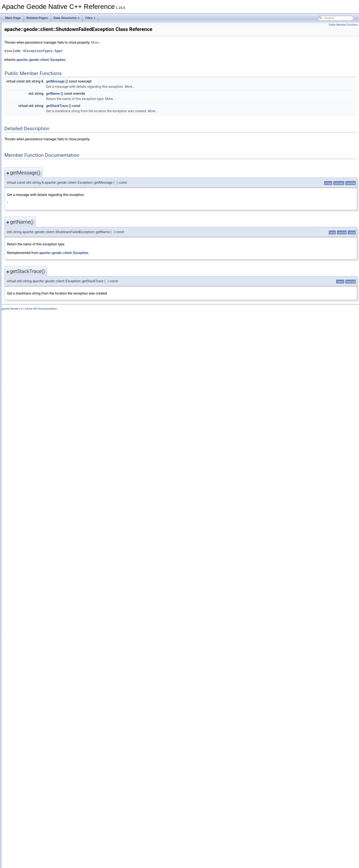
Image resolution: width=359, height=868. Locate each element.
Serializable (35, 749)
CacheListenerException (43, 221)
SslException (36, 760)
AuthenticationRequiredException (49, 95)
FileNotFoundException (42, 448)
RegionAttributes (38, 680)
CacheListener (37, 216)
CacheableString (38, 184)
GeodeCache (36, 469)
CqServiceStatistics (40, 353)
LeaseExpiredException (42, 517)
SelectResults (36, 744)
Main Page (13, 18)
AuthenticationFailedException (47, 89)
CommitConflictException (43, 279)
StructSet (33, 781)
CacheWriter (35, 258)
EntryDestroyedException (44, 406)
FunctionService (38, 464)
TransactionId (36, 812)
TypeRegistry (36, 818)
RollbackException (39, 738)
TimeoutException (39, 791)
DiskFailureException (41, 396)
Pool (30, 628)
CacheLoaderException (42, 232)
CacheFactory (36, 211)
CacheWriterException (42, 264)
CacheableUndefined (41, 190)
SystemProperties (39, 786)
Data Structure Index (25, 849)
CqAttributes (35, 290)
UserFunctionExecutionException (49, 833)
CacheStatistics (37, 248)
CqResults (34, 348)
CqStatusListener (38, 364)
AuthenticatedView (39, 84)
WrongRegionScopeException (47, 844)
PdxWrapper (35, 612)
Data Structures (67, 18)
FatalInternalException (42, 443)
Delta (31, 385)
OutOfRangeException (42, 570)
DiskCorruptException (41, 390)
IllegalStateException (41, 490)
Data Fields (19, 860)
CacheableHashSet (40, 142)
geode (24, 53)
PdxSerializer (36, 601)
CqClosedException (40, 306)
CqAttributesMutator (40, 301)
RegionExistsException (42, 712)
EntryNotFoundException (43, 422)
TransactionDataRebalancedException (52, 802)
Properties (34, 644)
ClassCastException (40, 274)
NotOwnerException (40, 554)
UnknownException (40, 823)
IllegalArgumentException (44, 485)
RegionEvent (36, 707)
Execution (34, 432)
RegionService (37, 723)
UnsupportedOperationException (48, 828)
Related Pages (37, 18)
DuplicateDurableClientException (48, 401)
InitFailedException (39, 496)
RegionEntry (35, 702)
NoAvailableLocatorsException (47, 533)
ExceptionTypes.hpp (103, 58)
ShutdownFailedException (44, 754)
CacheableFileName (40, 132)
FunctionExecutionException (45, 459)
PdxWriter (34, 617)
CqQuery (33, 337)
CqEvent (33, 311)
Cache (32, 111)
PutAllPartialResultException (46, 649)
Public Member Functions (343, 25)
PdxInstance (35, 580)
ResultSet (34, 733)
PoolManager (36, 638)
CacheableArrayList (40, 116)
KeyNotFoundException (42, 512)
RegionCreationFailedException (48, 691)
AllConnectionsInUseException (47, 63)
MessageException (39, 527)
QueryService (36, 670)
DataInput (34, 369)
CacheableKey (37, 158)
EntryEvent (34, 411)
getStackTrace (117, 112)
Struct (31, 775)
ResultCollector (37, 728)
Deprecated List (18, 31)
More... (156, 49)
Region (32, 675)
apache (21, 47)
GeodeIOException (39, 480)
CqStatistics (35, 359)
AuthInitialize (35, 100)
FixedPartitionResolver (42, 454)
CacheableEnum (38, 126)
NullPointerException (41, 559)
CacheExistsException (42, 206)
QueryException (38, 659)
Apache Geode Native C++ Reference (29, 26)
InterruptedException (41, 501)
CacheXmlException (40, 269)
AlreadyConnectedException (45, 68)
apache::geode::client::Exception (101, 66)
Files (90, 18)
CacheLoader (36, 227)
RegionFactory (37, 717)
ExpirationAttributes (40, 438)
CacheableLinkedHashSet (44, 163)
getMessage (115, 88)
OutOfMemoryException (43, 564)
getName (113, 100)
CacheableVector (38, 195)
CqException (35, 316)
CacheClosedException (42, 200)
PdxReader (35, 591)
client (27, 58)
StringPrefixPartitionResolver (46, 770)
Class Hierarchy (22, 855)
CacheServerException (42, 242)
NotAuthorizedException (43, 543)
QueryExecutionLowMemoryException (52, 665)
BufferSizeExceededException (47, 105)
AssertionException (40, 74)
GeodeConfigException (42, 475)
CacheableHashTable (41, 148)
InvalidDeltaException (41, 506)
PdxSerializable (37, 596)
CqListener (34, 332)
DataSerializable (38, 380)
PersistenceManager (41, 622)
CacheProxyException (41, 237)
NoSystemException (40, 538)
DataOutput (35, 374)
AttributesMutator (38, 79)
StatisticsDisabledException (45, 765)
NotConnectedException (43, 549)
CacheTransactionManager (45, 253)
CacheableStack (38, 179)
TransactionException (41, 807)
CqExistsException (39, 322)
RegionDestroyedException (45, 696)
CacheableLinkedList (41, 169)
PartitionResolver (38, 575)
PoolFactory (35, 633)
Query (31, 654)
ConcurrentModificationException (48, 285)
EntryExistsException (41, 417)
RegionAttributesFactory (43, 686)
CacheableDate (37, 121)
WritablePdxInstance (41, 839)
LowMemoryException (41, 522)
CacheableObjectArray (42, 174)
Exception (34, 427)
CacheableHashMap (40, 137)
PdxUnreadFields (38, 607)
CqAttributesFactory (40, 295)
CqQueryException (39, 343)
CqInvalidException (40, 327)
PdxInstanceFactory (40, 585)
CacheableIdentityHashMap (45, 153)
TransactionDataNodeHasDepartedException (56, 797)
